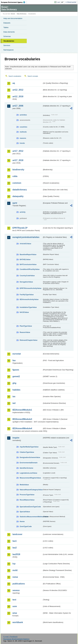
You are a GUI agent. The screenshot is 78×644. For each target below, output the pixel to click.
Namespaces (9, 50)
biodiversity (18, 170)
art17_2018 (18, 160)
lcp (14, 564)
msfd (15, 570)
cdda (15, 176)
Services (7, 45)
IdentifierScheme (26, 468)
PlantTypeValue (26, 326)
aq (14, 83)
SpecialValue (25, 512)
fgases (16, 370)
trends (22, 143)
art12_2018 (18, 96)
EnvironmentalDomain (29, 463)
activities (23, 115)
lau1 (15, 541)
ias (14, 396)
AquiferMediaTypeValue (29, 447)
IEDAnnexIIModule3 (22, 419)
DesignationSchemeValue (30, 457)
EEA (14, 2)
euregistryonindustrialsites (26, 237)
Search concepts (33, 76)
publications (19, 584)
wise (15, 613)
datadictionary (20, 190)
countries (23, 127)
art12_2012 (18, 90)
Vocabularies (9, 41)
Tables (6, 27)
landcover (17, 534)
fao (14, 360)
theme (22, 521)
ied (14, 403)
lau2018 (16, 554)
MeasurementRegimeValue (30, 478)
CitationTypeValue (27, 452)
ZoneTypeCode (26, 526)
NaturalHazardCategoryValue (31, 490)
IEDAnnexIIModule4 (22, 428)
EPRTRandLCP (20, 228)
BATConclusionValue (28, 264)
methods (23, 132)
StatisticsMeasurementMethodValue (31, 517)
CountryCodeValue (27, 276)
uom (15, 606)
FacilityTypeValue (27, 295)
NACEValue (24, 312)
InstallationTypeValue (28, 307)
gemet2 (16, 376)
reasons (23, 138)
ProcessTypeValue (27, 495)
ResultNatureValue (27, 500)
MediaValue (24, 485)
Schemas (7, 36)
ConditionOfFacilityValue (30, 269)
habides (16, 390)
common (17, 183)
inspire (16, 438)
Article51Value (25, 244)
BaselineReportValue (28, 254)
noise (15, 577)
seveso (16, 590)
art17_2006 (18, 106)
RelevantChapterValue (29, 340)
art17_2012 (18, 151)
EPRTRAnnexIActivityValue (31, 288)
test (14, 600)
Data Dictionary (22, 14)
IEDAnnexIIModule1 (22, 410)
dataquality (18, 196)
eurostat (17, 354)
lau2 (15, 548)
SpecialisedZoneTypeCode (30, 507)
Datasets (7, 23)
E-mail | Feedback (10, 637)
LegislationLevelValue (28, 473)
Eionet (13, 14)
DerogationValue (26, 282)
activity (23, 212)
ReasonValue (25, 332)
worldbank (18, 622)
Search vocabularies (15, 76)
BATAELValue (25, 259)
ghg (14, 383)
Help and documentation (13, 18)
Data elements (9, 32)
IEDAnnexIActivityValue (29, 299)
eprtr (15, 203)
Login (58, 2)
